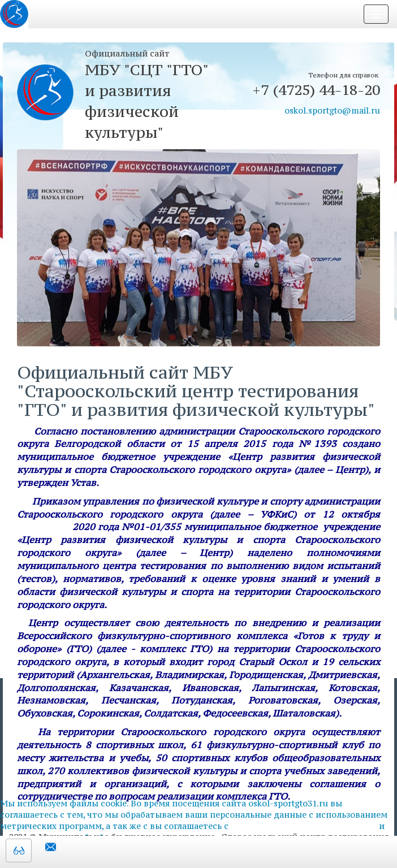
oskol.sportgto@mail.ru (332, 110)
